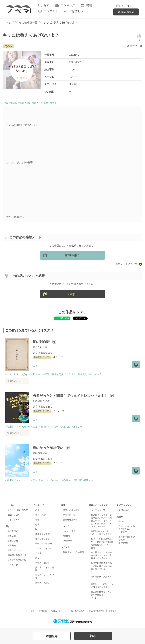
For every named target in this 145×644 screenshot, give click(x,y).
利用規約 (43, 613)
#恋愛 (36, 103)
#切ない (28, 375)
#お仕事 (59, 428)
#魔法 (37, 482)
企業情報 (113, 613)
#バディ (102, 375)
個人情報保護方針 (97, 613)
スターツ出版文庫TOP (18, 512)
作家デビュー (78, 11)
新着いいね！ (14, 542)
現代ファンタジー (44, 545)
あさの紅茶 (39, 402)
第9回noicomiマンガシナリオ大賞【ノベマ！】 (101, 597)
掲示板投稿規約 (78, 613)
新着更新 (12, 538)
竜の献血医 (42, 343)
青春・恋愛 (40, 517)
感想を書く (72, 256)
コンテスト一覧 (98, 512)
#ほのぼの (48, 428)
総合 (37, 512)
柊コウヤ (132, 46)
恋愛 (37, 526)
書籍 (89, 5)
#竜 (36, 375)
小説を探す (13, 533)
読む (93, 636)
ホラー (38, 560)
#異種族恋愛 (63, 375)
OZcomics (68, 542)
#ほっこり (84, 428)
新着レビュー (14, 552)
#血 (110, 375)
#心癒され (74, 482)
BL (37, 531)
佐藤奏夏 (38, 455)
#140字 (70, 103)
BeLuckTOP (13, 517)
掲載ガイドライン (59, 613)
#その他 (58, 103)
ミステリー (40, 555)
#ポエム (16, 103)
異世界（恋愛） (43, 585)
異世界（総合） (43, 564)
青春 (37, 521)
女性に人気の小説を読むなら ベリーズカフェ (127, 531)
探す (47, 5)
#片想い (46, 103)
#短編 (27, 103)
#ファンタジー (13, 375)
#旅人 (43, 375)
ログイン (127, 5)
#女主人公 (71, 428)
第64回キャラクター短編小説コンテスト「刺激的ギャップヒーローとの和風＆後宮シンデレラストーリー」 (101, 523)
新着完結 (12, 547)
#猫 (83, 482)
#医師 (51, 375)
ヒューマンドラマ (44, 550)
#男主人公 (90, 375)
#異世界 (10, 428)
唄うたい (38, 348)
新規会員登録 (126, 12)
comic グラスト (70, 533)
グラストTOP (14, 521)
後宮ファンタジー (44, 540)
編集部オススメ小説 (17, 557)
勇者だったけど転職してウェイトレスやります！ (71, 397)
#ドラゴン (77, 375)
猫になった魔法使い (48, 449)
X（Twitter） (124, 512)
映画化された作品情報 (73, 554)
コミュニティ (14, 566)
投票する (72, 295)
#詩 (7, 103)
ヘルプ (32, 613)
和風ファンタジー (44, 536)
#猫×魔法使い (95, 482)
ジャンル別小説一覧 (17, 562)
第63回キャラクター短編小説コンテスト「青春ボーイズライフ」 (101, 557)
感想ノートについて (127, 265)
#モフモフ (61, 482)
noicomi (67, 538)
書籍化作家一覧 (70, 521)
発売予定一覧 (69, 517)
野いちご (123, 523)
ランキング (68, 5)
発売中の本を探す (71, 512)
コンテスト (51, 11)
